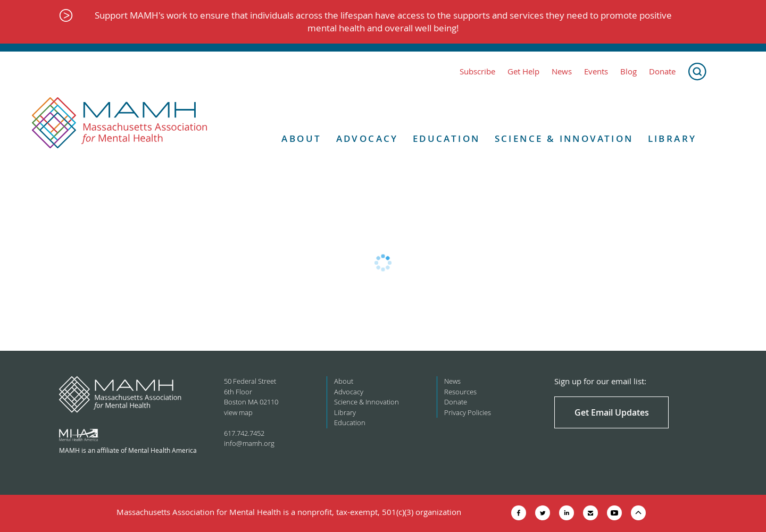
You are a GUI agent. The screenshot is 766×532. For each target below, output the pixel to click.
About (301, 139)
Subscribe (477, 71)
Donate (662, 71)
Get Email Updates (612, 412)
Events (596, 71)
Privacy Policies (468, 412)
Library (672, 139)
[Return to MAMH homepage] (120, 123)
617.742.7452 (244, 433)
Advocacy (367, 139)
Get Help (523, 71)
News (562, 71)
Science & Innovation (564, 139)
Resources (460, 392)
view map (238, 412)
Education (447, 139)
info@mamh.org (249, 443)
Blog (628, 71)
